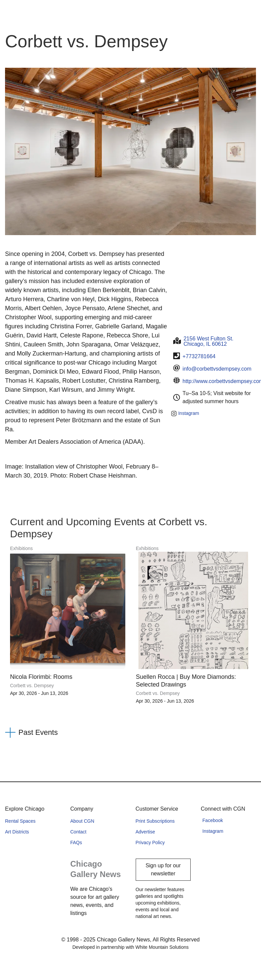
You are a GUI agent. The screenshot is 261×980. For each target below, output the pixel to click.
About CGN (82, 821)
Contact (78, 832)
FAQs (76, 842)
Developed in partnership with (130, 947)
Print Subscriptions (155, 821)
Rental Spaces (20, 821)
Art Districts (17, 832)
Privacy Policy (150, 842)
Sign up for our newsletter (163, 869)
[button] (130, 733)
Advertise (145, 832)
